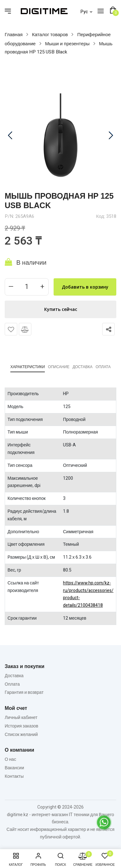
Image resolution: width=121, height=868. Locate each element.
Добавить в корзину (85, 287)
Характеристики (28, 367)
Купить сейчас (61, 309)
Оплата (103, 367)
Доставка (82, 367)
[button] (113, 10)
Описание (59, 367)
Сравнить (25, 329)
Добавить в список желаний (11, 329)
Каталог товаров (50, 35)
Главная (14, 35)
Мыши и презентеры (67, 44)
